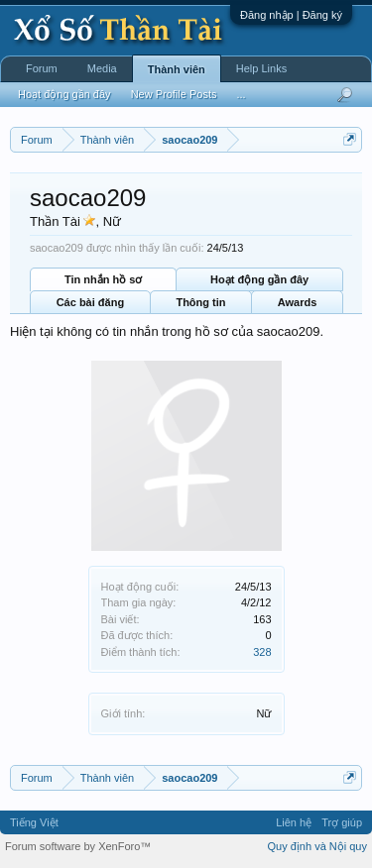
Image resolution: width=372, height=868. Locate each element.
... (241, 94)
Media (102, 68)
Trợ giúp (342, 822)
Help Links (261, 68)
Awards (298, 302)
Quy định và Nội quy (318, 846)
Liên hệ (294, 822)
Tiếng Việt (34, 822)
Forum (42, 68)
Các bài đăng (90, 302)
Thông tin (200, 302)
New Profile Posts (174, 94)
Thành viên (177, 69)
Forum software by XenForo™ (78, 846)
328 (262, 652)
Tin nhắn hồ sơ (103, 279)
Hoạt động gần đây (259, 279)
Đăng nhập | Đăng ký (291, 15)
